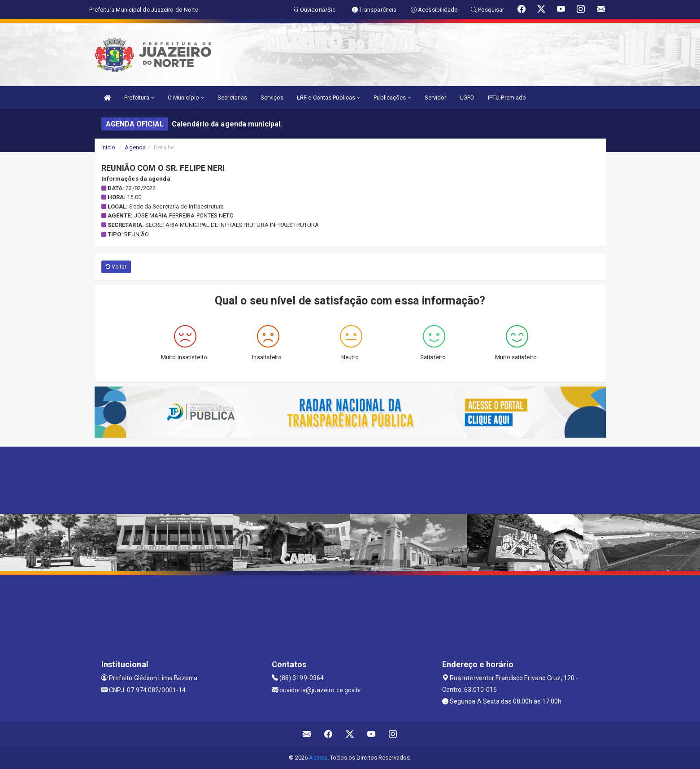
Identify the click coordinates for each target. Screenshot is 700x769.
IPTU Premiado (507, 98)
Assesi (318, 758)
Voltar (116, 267)
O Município (186, 98)
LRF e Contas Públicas (328, 98)
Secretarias (232, 98)
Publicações (392, 98)
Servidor (436, 98)
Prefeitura (139, 98)
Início (109, 147)
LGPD (467, 98)
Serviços (272, 98)
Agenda (135, 147)
